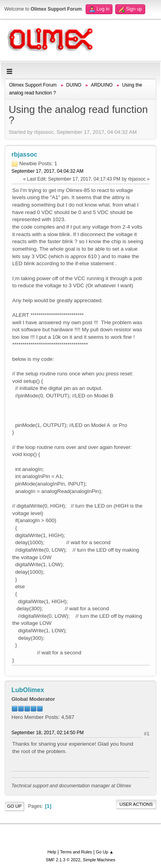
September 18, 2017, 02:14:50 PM (48, 733)
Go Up (14, 806)
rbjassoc (24, 154)
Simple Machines (99, 860)
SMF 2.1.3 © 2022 (63, 860)
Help (52, 852)
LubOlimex (28, 690)
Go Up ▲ (105, 852)
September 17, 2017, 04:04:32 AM (48, 171)
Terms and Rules (76, 852)
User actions (136, 804)
